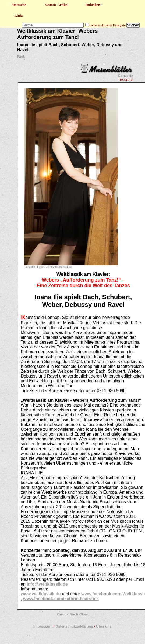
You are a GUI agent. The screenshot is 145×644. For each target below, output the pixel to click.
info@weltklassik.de (47, 584)
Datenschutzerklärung (74, 626)
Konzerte (125, 76)
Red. (21, 56)
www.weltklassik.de (41, 594)
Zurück (62, 614)
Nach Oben (79, 614)
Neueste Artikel (56, 5)
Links (19, 15)
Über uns (104, 626)
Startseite (19, 5)
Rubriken (94, 5)
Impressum (43, 626)
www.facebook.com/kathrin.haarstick (61, 599)
